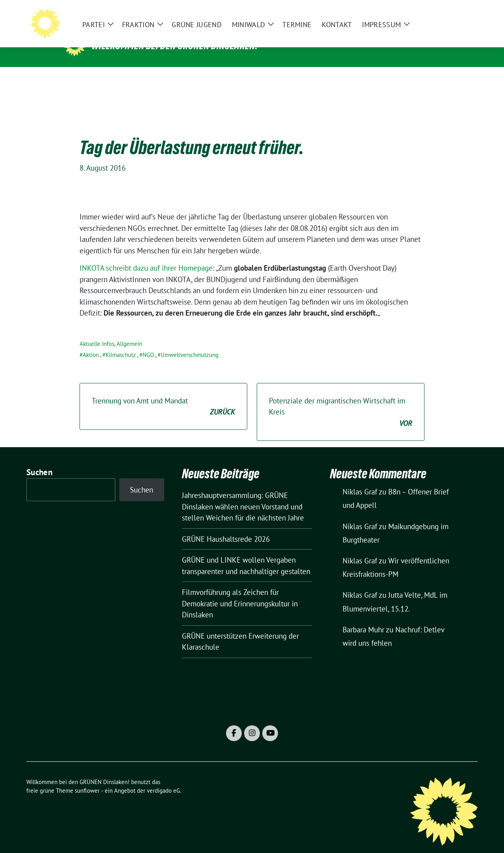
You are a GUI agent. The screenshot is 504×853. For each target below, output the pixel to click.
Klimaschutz (121, 343)
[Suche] (452, 12)
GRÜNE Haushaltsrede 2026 (226, 527)
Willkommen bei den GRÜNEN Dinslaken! (175, 46)
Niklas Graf (360, 479)
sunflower (87, 778)
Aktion (91, 343)
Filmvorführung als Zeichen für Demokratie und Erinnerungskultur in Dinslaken (240, 591)
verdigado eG (163, 778)
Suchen (39, 460)
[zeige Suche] (464, 12)
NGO (148, 343)
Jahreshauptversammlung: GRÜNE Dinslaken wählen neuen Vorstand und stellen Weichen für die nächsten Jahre (243, 494)
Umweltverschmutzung (190, 343)
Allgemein (129, 332)
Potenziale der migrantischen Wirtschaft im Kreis (341, 400)
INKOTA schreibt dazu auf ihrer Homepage (146, 256)
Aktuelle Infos (97, 332)
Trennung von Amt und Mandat (163, 395)
